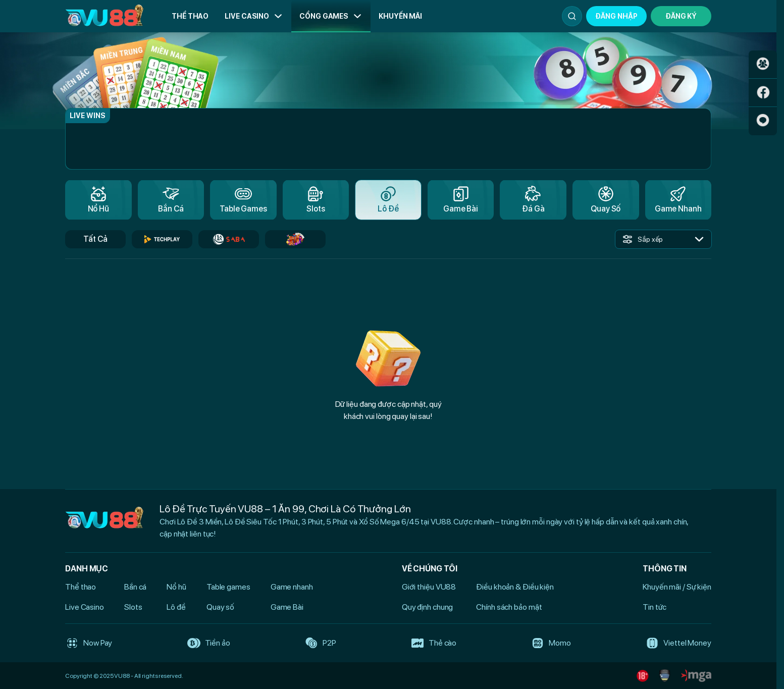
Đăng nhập (616, 16)
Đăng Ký (681, 16)
